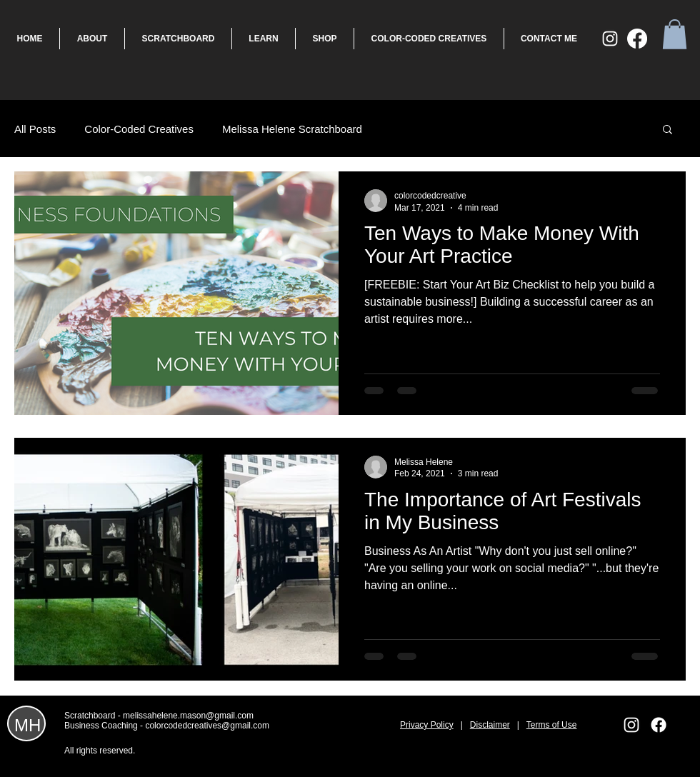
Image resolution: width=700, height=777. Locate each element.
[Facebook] (637, 39)
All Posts (35, 129)
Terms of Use (552, 725)
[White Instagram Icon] (610, 39)
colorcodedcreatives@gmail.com (207, 726)
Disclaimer (490, 725)
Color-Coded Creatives (139, 129)
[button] (675, 34)
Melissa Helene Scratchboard (292, 129)
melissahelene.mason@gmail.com (188, 716)
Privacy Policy (427, 725)
